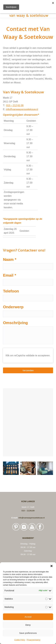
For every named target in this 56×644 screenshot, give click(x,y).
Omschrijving (15, 323)
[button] (52, 566)
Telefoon (11, 291)
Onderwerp (13, 307)
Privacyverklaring (33, 640)
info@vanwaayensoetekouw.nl (22, 109)
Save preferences (28, 633)
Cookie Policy (20, 640)
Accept (28, 617)
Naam (10, 259)
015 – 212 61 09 (15, 105)
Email (10, 275)
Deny (28, 625)
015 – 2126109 (28, 511)
